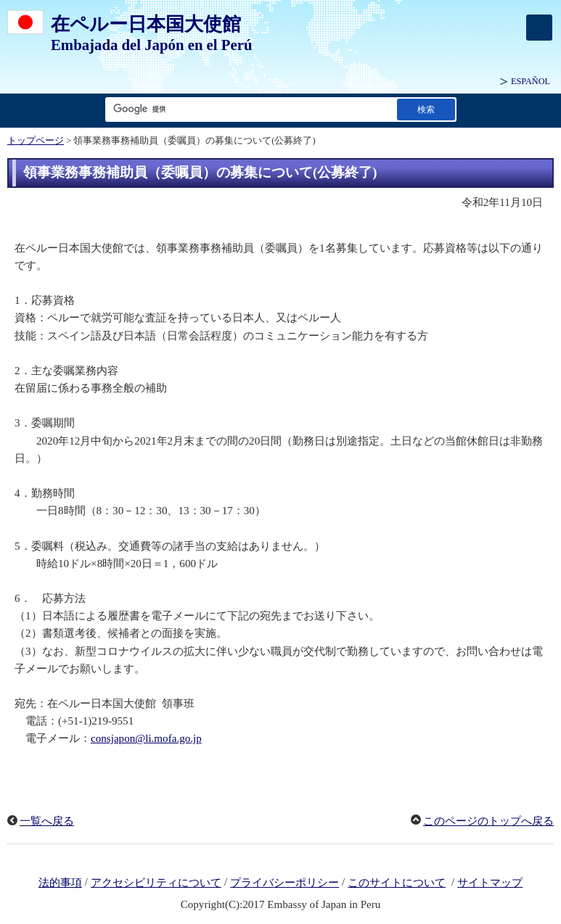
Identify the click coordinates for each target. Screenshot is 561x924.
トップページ (36, 141)
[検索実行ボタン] (426, 109)
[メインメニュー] (539, 28)
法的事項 (60, 883)
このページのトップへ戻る (488, 821)
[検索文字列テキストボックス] (248, 109)
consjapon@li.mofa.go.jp (146, 738)
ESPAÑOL (531, 81)
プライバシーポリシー (284, 883)
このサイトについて (397, 883)
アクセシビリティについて (156, 883)
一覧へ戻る (47, 821)
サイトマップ (490, 883)
